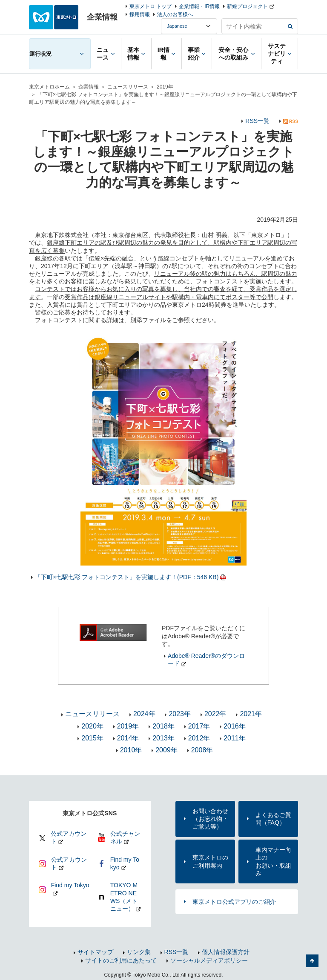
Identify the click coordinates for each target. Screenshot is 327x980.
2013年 (163, 738)
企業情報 (89, 87)
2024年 (144, 714)
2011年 (235, 738)
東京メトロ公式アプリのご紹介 (234, 902)
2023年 (180, 714)
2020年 (92, 726)
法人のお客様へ (175, 14)
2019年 (165, 87)
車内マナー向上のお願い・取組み (273, 861)
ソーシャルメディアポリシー (209, 960)
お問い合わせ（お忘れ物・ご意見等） (210, 819)
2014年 (128, 738)
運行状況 (40, 54)
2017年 (199, 726)
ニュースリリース (128, 87)
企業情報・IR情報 (199, 6)
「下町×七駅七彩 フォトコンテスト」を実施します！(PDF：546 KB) (127, 577)
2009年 (166, 750)
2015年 (92, 738)
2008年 (202, 750)
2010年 (131, 750)
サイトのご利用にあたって (121, 960)
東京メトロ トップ (151, 6)
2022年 (215, 714)
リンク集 (139, 952)
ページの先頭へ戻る (312, 961)
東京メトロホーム (49, 87)
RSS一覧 (257, 121)
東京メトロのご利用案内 (210, 861)
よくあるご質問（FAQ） (273, 819)
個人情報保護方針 (226, 952)
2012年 (199, 738)
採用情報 (140, 14)
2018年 (163, 726)
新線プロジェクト (247, 6)
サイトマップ (95, 952)
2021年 (251, 714)
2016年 (235, 726)
